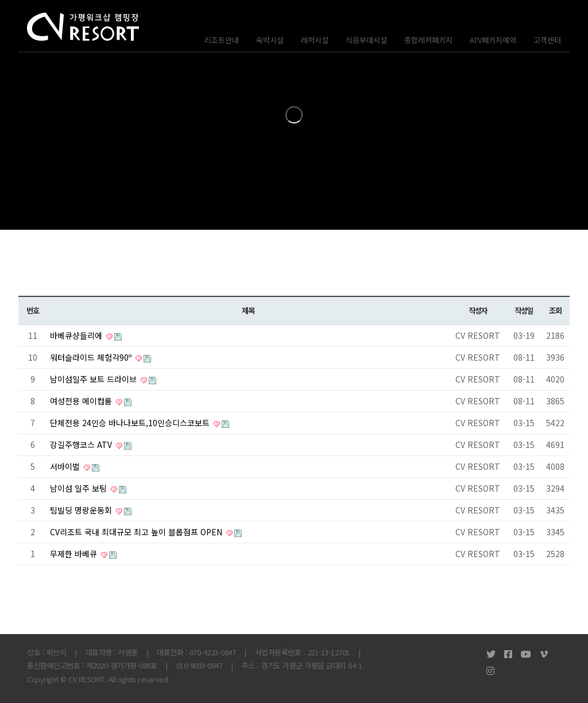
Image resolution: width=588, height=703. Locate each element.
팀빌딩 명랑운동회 (82, 510)
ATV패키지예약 (493, 40)
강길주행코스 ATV (82, 445)
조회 (555, 310)
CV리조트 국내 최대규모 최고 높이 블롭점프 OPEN (137, 532)
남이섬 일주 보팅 (80, 488)
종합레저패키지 (428, 40)
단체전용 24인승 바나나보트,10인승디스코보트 (131, 423)
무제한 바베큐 (75, 554)
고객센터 (547, 40)
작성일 (524, 310)
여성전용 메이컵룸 (82, 401)
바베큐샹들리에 (77, 335)
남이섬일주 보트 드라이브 (94, 379)
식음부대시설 (366, 40)
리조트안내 (222, 40)
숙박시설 (270, 40)
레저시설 (315, 40)
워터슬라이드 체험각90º (92, 357)
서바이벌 (66, 466)
